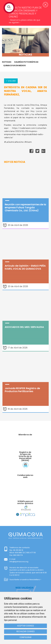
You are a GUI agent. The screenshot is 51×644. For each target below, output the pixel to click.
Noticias (7, 62)
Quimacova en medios (14, 65)
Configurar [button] (25, 637)
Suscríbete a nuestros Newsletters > (25, 580)
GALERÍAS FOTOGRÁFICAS (26, 62)
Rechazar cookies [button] (26, 631)
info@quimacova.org (19, 562)
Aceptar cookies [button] (26, 626)
